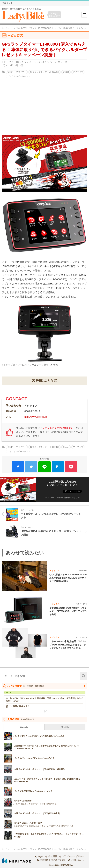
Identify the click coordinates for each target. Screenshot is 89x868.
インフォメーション (30, 62)
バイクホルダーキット (18, 76)
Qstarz (66, 72)
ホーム (5, 28)
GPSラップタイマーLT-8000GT (45, 72)
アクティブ (78, 72)
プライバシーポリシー (73, 856)
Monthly (65, 727)
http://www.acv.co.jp (36, 417)
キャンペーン (49, 62)
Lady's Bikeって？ (55, 15)
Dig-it (41, 856)
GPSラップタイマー (17, 72)
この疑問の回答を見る (19, 706)
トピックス (14, 28)
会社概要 (53, 856)
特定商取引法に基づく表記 (53, 860)
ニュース (63, 62)
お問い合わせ (78, 860)
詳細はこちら (45, 381)
